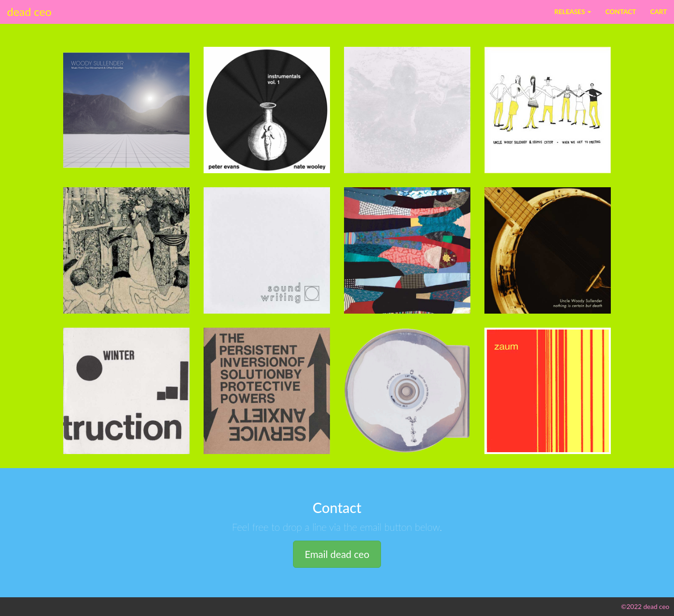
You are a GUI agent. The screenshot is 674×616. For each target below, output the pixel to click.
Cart (659, 11)
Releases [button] (573, 11)
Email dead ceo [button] (337, 554)
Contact (621, 11)
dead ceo (29, 11)
